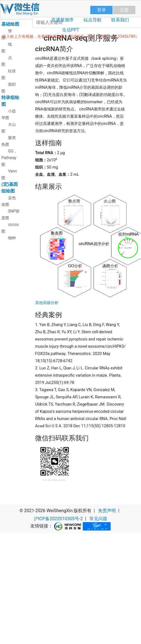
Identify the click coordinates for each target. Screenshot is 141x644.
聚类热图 (9, 141)
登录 (101, 10)
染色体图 (9, 201)
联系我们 (120, 20)
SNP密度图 (10, 214)
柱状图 (9, 74)
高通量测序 (62, 20)
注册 (124, 10)
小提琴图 (9, 114)
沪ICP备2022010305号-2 (58, 519)
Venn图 (9, 174)
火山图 (9, 128)
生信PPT (71, 30)
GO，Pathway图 (9, 158)
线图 (7, 48)
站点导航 (93, 20)
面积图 (9, 88)
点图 (7, 61)
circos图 (10, 228)
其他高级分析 (47, 303)
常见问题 (98, 519)
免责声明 (107, 511)
